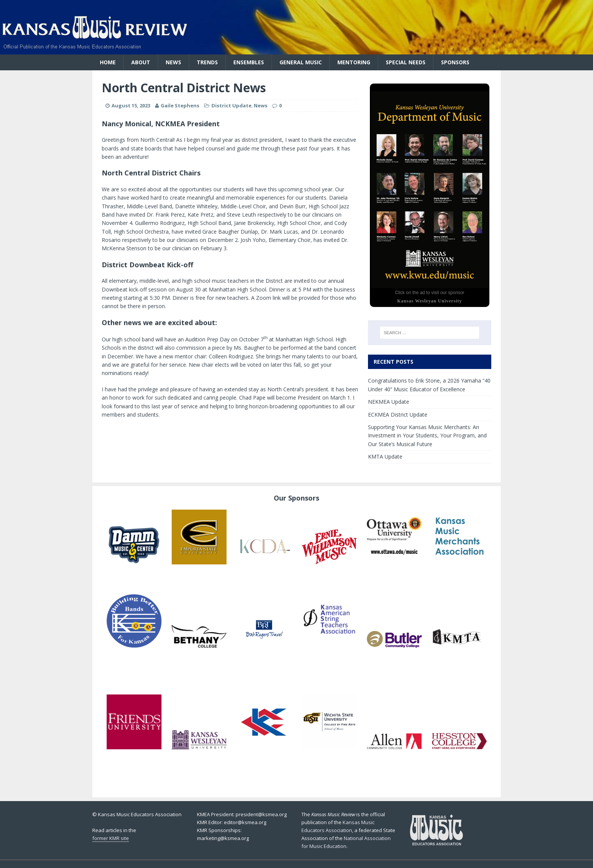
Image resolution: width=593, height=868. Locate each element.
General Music (301, 62)
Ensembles (249, 62)
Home (108, 62)
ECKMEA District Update (398, 415)
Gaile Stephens (180, 105)
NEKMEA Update (389, 402)
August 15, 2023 (131, 105)
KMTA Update (385, 456)
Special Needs (406, 62)
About (141, 62)
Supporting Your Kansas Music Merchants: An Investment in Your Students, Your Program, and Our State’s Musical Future (427, 436)
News (173, 62)
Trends (207, 62)
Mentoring (354, 62)
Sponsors (455, 62)
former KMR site (111, 838)
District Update (231, 105)
